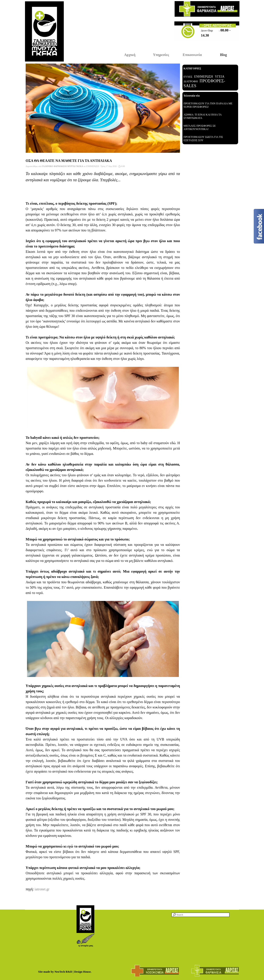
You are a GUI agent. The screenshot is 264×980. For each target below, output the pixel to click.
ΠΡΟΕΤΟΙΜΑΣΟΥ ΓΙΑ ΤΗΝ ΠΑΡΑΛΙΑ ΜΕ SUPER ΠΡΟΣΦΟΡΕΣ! (208, 105)
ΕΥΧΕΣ (188, 77)
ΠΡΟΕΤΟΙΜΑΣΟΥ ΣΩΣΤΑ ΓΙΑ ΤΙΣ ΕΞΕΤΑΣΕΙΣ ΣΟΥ (203, 139)
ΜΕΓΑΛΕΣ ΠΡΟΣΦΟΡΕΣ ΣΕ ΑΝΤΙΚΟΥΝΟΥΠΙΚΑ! (200, 127)
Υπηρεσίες (161, 55)
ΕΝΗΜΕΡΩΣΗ (204, 77)
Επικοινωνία (192, 55)
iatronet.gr (42, 889)
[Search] (200, 915)
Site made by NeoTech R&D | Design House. (65, 972)
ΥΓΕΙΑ (220, 76)
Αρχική (130, 55)
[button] (86, 935)
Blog (223, 55)
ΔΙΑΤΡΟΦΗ (191, 81)
